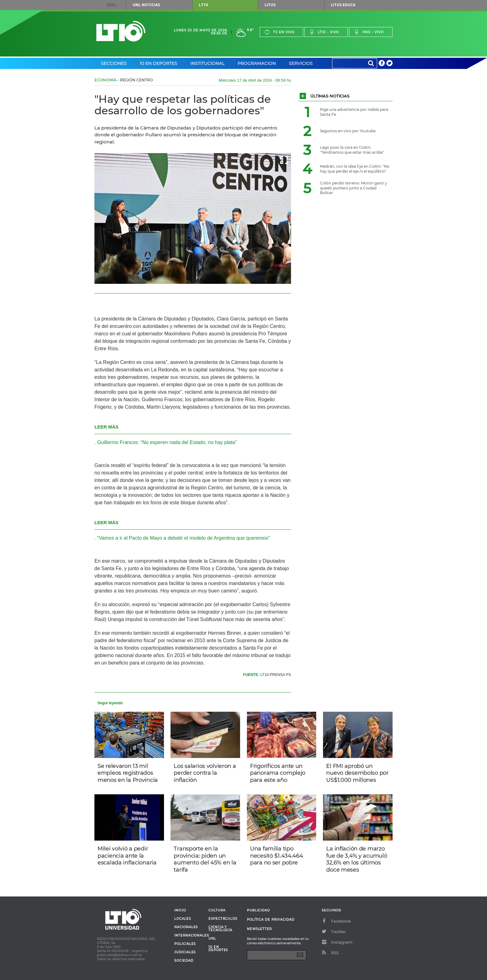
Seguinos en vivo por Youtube (348, 131)
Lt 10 (121, 31)
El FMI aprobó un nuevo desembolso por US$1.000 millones (357, 773)
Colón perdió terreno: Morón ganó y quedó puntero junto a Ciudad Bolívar (353, 188)
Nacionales (186, 927)
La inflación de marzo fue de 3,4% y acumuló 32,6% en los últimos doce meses (357, 859)
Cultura (217, 910)
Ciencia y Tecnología (220, 929)
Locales (183, 919)
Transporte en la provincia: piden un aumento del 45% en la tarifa (205, 859)
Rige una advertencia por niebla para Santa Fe (354, 112)
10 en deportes (218, 949)
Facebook (336, 921)
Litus (270, 5)
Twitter (334, 932)
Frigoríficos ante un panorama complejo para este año (278, 773)
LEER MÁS (107, 427)
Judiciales (185, 952)
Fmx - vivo (369, 32)
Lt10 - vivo (324, 32)
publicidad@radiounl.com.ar (120, 955)
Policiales (185, 944)
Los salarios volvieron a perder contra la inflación (205, 773)
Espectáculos (223, 919)
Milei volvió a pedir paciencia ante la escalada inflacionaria (127, 856)
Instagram (337, 942)
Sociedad (184, 961)
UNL (112, 5)
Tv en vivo (280, 32)
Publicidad (258, 910)
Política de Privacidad (271, 920)
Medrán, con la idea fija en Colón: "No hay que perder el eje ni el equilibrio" (355, 169)
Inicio (180, 910)
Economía (105, 80)
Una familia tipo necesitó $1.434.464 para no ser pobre (277, 856)
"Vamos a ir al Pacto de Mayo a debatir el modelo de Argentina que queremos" (184, 538)
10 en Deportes (159, 63)
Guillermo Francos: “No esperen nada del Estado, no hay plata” (167, 442)
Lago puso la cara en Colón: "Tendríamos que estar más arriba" (352, 150)
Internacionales (189, 936)
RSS (330, 953)
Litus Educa (343, 5)
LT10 (203, 5)
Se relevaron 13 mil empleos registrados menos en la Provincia (128, 773)
